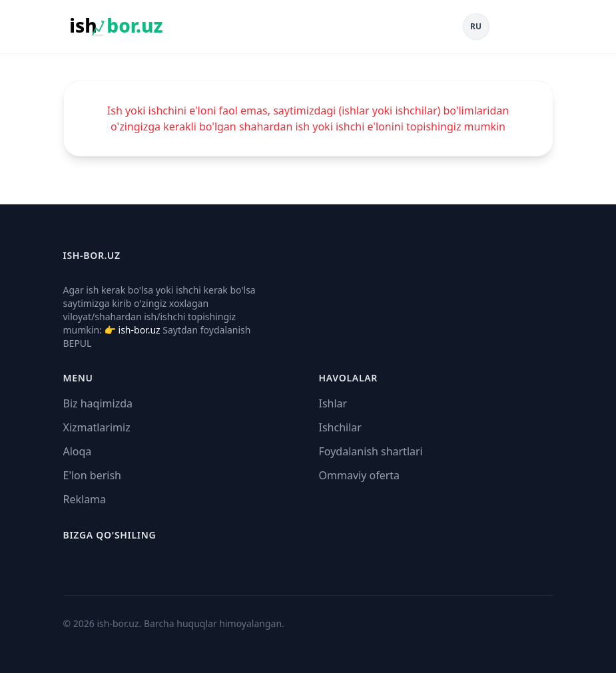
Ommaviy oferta (360, 475)
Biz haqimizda (98, 403)
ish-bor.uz (140, 330)
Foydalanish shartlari (371, 451)
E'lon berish (93, 475)
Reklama (85, 499)
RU (476, 26)
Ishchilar (340, 427)
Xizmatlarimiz (97, 427)
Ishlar (333, 403)
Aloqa (78, 451)
